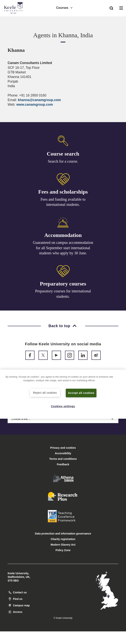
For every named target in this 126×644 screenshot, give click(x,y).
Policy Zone (63, 550)
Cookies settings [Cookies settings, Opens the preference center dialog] (63, 406)
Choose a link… (63, 419)
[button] (111, 8)
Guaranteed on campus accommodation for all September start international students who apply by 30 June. (63, 249)
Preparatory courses (63, 286)
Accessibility (14, 19)
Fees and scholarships (63, 193)
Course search (63, 154)
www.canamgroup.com (35, 105)
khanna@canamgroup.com (39, 100)
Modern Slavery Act (63, 545)
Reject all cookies (45, 393)
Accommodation (63, 236)
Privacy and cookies (63, 448)
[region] (63, 394)
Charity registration (63, 539)
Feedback (63, 464)
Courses (64, 8)
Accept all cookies (81, 393)
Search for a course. (63, 161)
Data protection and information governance (63, 534)
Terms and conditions (63, 459)
